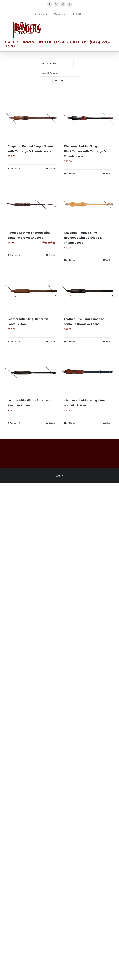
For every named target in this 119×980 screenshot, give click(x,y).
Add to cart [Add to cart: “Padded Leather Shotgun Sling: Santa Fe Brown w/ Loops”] (15, 255)
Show (50, 73)
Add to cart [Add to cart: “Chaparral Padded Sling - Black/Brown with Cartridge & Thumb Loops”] (71, 174)
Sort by (50, 63)
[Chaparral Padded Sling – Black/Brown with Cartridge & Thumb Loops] (88, 118)
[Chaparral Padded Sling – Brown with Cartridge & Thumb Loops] (31, 118)
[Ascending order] (77, 63)
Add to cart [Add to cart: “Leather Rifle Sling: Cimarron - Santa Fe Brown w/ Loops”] (71, 342)
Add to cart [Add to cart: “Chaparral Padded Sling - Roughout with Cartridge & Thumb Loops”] (71, 260)
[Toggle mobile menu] (112, 25)
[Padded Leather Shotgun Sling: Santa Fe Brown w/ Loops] (31, 204)
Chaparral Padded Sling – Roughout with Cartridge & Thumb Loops (83, 238)
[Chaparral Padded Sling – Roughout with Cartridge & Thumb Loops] (88, 204)
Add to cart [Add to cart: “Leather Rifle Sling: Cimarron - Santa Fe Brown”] (15, 423)
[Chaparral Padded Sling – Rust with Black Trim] (88, 372)
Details (52, 169)
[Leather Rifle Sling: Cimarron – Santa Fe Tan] (31, 291)
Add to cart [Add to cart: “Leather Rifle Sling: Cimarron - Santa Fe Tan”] (15, 342)
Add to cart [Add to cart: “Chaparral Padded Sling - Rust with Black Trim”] (71, 423)
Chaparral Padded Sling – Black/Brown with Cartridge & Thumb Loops (85, 151)
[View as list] (62, 81)
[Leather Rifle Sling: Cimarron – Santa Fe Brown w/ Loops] (88, 291)
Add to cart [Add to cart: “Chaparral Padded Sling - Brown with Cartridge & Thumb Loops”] (15, 169)
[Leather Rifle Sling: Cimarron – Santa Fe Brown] (31, 372)
